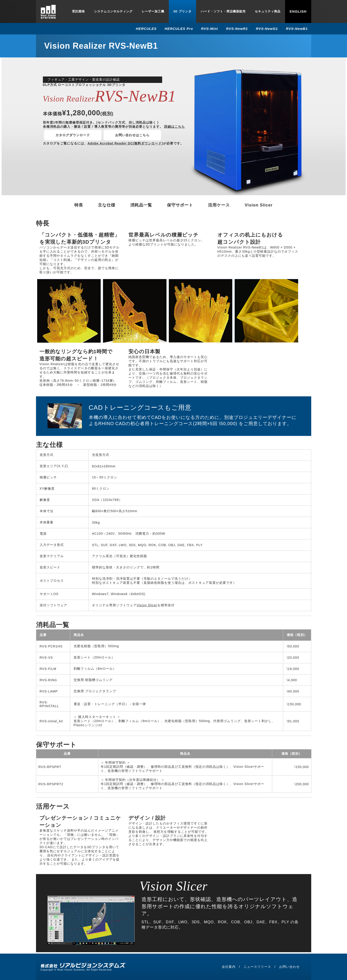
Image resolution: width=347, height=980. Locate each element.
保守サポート (180, 205)
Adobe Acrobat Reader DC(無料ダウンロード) (125, 143)
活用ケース (219, 205)
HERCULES (146, 29)
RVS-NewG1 (267, 29)
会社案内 (229, 967)
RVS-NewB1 (297, 29)
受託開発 (78, 11)
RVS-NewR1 (237, 29)
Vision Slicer (259, 205)
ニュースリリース (257, 967)
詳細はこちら (175, 127)
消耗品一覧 (141, 205)
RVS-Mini (210, 29)
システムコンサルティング (113, 11)
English (298, 11)
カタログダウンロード (73, 135)
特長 (79, 205)
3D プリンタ (182, 11)
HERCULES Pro (179, 29)
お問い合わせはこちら (132, 135)
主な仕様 (107, 205)
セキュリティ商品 (268, 11)
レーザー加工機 (153, 11)
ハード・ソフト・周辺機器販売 (223, 11)
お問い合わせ (289, 967)
